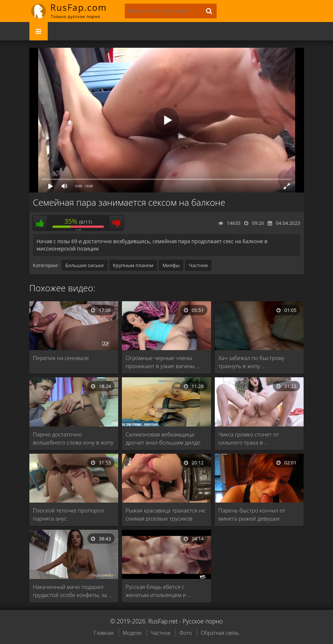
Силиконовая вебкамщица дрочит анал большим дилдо (163, 438)
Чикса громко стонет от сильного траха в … (249, 438)
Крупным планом (133, 265)
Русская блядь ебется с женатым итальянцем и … (158, 591)
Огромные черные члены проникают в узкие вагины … (163, 362)
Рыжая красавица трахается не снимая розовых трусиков (165, 514)
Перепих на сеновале (61, 358)
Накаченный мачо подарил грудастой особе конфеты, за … (73, 591)
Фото (186, 633)
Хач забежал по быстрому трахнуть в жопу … (251, 362)
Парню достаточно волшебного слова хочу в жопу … (73, 438)
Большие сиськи (85, 265)
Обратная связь (220, 633)
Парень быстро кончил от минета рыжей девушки (252, 514)
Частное (198, 265)
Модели (132, 633)
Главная (104, 633)
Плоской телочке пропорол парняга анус (68, 514)
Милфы (171, 265)
